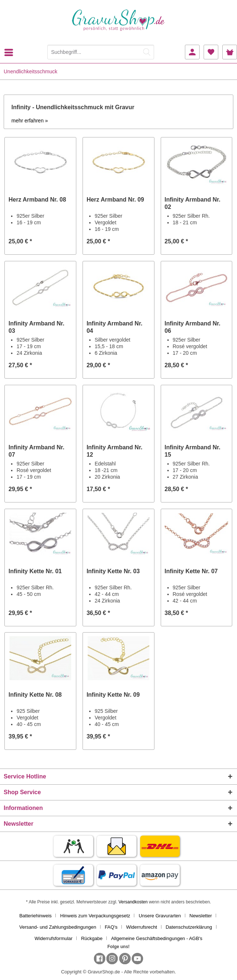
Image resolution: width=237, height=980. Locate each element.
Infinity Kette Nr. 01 (35, 571)
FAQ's (111, 927)
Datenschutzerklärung (189, 927)
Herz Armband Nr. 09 (115, 200)
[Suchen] (147, 52)
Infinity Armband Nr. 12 (114, 451)
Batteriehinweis (36, 916)
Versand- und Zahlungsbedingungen (58, 927)
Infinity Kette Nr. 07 (191, 571)
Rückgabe (92, 938)
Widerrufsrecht (142, 927)
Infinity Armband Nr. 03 (36, 327)
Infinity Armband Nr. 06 (193, 327)
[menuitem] (11, 52)
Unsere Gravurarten (160, 916)
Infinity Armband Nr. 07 (36, 451)
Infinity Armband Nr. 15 (193, 451)
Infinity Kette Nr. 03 (113, 571)
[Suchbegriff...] (101, 52)
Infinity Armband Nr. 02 (193, 203)
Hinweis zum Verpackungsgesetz (95, 916)
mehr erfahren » (30, 121)
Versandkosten (133, 902)
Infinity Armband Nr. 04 (114, 327)
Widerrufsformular (53, 938)
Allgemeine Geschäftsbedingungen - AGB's (157, 938)
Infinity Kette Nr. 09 (113, 695)
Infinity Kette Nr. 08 (35, 695)
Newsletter (200, 916)
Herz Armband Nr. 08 (37, 200)
